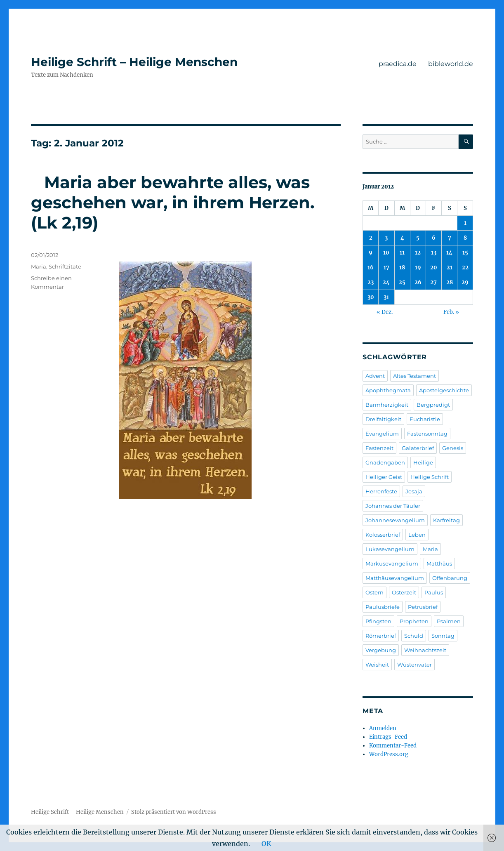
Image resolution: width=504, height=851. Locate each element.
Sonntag (443, 636)
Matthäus (439, 563)
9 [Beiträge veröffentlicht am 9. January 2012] (371, 253)
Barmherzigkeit (387, 405)
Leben (417, 535)
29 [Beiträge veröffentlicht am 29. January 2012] (465, 282)
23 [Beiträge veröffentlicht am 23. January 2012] (371, 282)
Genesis (453, 448)
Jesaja (414, 491)
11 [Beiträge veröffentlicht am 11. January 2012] (402, 253)
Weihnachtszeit (425, 650)
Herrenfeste (381, 491)
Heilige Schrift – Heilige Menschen (134, 62)
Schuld (414, 636)
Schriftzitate (65, 266)
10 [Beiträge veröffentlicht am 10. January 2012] (386, 253)
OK (266, 844)
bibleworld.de (451, 64)
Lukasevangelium (390, 549)
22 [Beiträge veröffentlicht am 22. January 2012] (465, 268)
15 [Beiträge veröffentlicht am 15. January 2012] (465, 253)
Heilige (423, 462)
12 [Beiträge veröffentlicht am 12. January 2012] (418, 253)
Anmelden (383, 728)
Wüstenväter (415, 665)
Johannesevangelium (395, 520)
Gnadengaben (385, 462)
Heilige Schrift (430, 477)
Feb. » (451, 312)
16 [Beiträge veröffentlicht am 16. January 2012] (371, 268)
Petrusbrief (423, 607)
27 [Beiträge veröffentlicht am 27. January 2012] (433, 282)
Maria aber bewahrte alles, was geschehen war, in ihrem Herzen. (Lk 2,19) (179, 202)
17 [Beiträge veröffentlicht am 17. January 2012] (386, 268)
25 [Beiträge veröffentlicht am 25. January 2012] (402, 282)
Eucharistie (425, 419)
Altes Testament (415, 376)
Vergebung (381, 650)
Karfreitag (446, 520)
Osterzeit (404, 592)
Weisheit (377, 665)
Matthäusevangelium (395, 578)
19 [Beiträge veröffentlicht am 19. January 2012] (418, 268)
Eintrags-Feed (388, 737)
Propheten (414, 621)
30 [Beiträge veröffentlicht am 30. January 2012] (371, 297)
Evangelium (382, 434)
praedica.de (398, 64)
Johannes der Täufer (393, 506)
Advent (375, 376)
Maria (39, 266)
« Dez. (385, 312)
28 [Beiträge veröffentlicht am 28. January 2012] (450, 282)
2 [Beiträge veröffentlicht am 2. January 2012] (371, 238)
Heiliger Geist (384, 477)
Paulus (434, 592)
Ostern (374, 592)
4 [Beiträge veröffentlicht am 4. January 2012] (402, 238)
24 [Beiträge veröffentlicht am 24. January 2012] (386, 282)
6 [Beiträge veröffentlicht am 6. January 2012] (434, 238)
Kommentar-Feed (393, 746)
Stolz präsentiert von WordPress (174, 812)
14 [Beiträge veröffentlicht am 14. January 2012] (449, 253)
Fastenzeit (379, 448)
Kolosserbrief (383, 535)
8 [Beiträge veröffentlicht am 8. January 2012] (465, 238)
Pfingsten (378, 621)
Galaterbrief (418, 448)
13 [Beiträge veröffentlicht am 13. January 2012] (434, 253)
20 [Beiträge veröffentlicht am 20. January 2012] (434, 268)
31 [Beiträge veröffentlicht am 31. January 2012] (386, 297)
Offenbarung (450, 578)
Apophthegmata (388, 390)
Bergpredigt (433, 405)
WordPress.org (389, 754)
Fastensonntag (427, 434)
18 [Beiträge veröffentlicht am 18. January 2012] (402, 268)
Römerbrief (381, 636)
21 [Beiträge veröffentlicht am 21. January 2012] (450, 268)
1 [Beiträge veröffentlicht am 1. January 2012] (465, 223)
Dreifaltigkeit (383, 419)
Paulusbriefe (383, 607)
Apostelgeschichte (444, 390)
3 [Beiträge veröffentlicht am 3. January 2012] (386, 238)
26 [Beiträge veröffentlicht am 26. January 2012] (418, 282)
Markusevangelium (392, 563)
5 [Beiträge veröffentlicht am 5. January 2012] (418, 238)
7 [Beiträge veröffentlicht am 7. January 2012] (450, 238)
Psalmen (449, 621)
